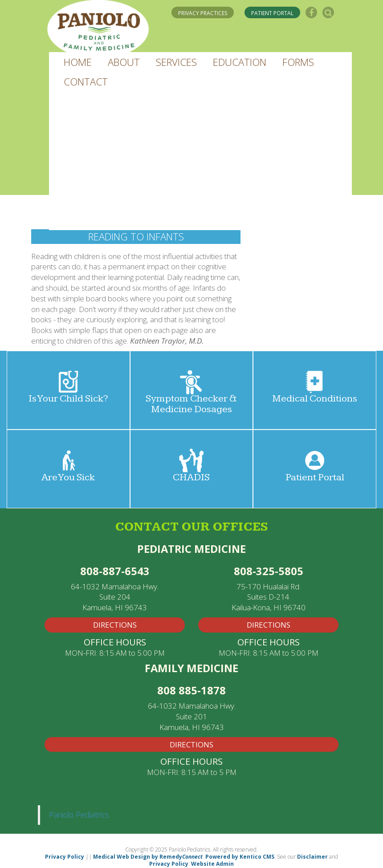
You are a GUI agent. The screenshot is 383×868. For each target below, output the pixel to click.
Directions (191, 744)
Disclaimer (312, 857)
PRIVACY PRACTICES (203, 13)
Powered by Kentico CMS (240, 857)
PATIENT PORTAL (272, 13)
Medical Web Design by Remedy (148, 857)
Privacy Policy (65, 857)
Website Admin (212, 864)
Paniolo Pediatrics (79, 815)
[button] (78, 62)
